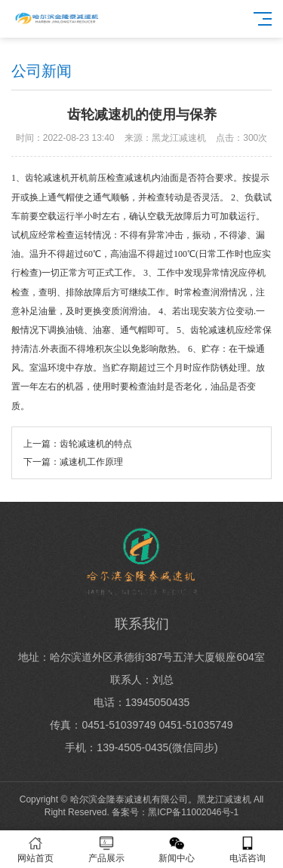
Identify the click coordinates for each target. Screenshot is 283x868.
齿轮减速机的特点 (96, 444)
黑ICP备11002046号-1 (193, 812)
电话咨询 (248, 850)
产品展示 (106, 850)
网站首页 (35, 850)
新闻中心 (177, 850)
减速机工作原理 (91, 462)
